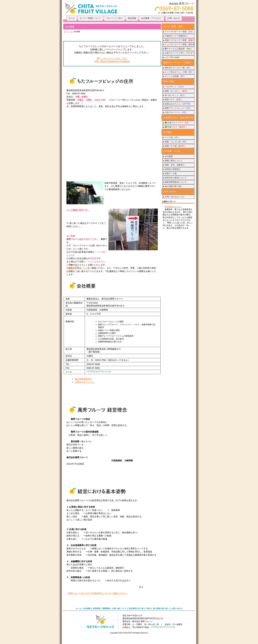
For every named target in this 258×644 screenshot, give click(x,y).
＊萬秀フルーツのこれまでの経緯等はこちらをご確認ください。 (97, 593)
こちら (84, 268)
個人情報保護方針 (83, 379)
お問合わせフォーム (84, 382)
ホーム (66, 32)
